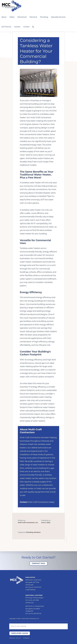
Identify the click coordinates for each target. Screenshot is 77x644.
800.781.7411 (38, 613)
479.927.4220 (30, 603)
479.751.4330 (29, 585)
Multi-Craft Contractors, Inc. (30, 619)
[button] (33, 27)
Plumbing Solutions (33, 532)
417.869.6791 (29, 611)
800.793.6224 (31, 590)
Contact (24, 502)
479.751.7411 (38, 587)
